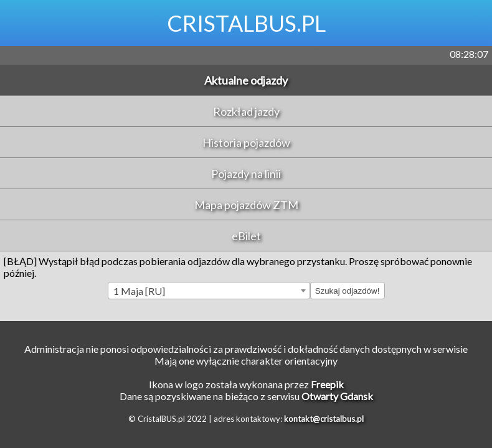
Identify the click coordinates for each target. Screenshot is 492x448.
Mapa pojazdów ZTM (246, 205)
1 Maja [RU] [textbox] (139, 291)
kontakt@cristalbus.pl (324, 419)
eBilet (246, 236)
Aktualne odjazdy (246, 80)
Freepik (327, 384)
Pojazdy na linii (246, 174)
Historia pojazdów (246, 142)
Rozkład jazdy (246, 111)
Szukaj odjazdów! (348, 291)
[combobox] (209, 291)
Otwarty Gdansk (337, 396)
